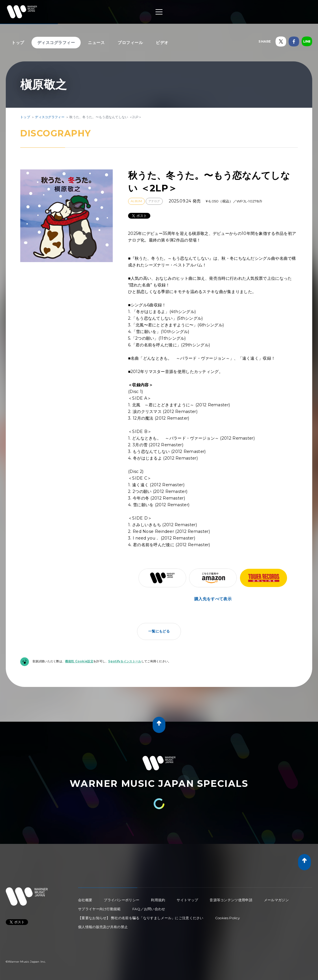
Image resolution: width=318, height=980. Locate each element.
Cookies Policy (228, 918)
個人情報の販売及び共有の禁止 (103, 927)
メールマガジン (276, 900)
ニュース (96, 43)
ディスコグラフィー (56, 43)
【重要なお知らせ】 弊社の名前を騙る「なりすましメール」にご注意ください (141, 918)
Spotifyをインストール (125, 661)
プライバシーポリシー (122, 900)
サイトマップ (187, 900)
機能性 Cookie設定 (79, 661)
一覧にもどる (159, 631)
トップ (18, 43)
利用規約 (158, 900)
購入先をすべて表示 (213, 599)
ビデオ (162, 43)
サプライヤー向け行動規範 (99, 909)
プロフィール (130, 43)
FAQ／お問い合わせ (149, 909)
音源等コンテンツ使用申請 (231, 900)
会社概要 (85, 900)
